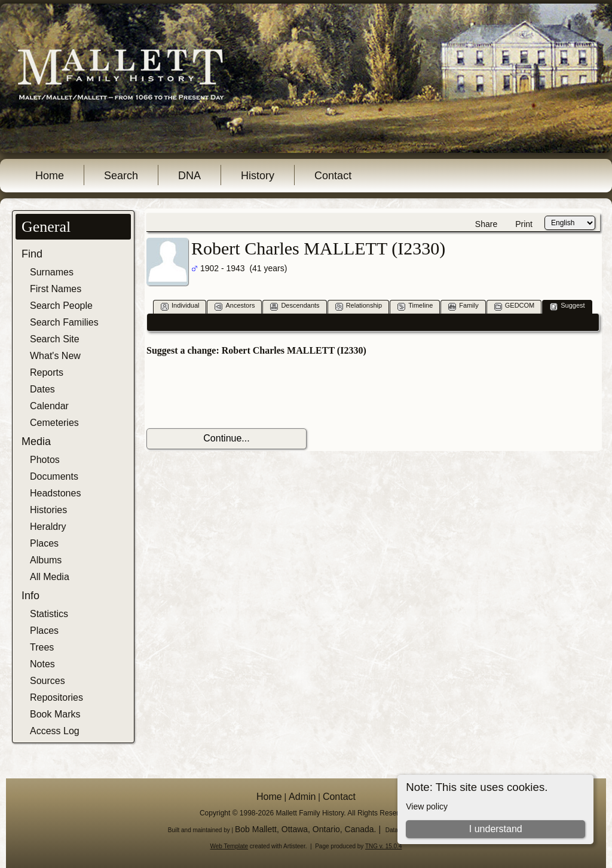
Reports (47, 372)
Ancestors (235, 306)
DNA (189, 176)
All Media (50, 577)
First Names (56, 289)
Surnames (52, 272)
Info (30, 596)
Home (50, 176)
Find (32, 254)
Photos (45, 460)
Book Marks (55, 714)
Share (486, 224)
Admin (302, 797)
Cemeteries (54, 423)
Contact (333, 176)
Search (121, 176)
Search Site (55, 339)
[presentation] (237, 392)
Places (44, 543)
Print (524, 224)
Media (36, 441)
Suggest (567, 306)
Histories (48, 510)
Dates (42, 389)
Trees (42, 647)
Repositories (56, 697)
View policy (427, 806)
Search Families (64, 322)
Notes (42, 664)
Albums (46, 560)
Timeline (415, 306)
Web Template (229, 846)
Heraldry (48, 527)
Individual (180, 306)
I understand (496, 829)
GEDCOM (515, 306)
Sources (48, 681)
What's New (55, 356)
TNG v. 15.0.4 (384, 846)
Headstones (55, 493)
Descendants (295, 306)
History (258, 176)
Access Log (55, 731)
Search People (61, 306)
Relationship (359, 306)
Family (463, 306)
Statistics (49, 614)
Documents (54, 476)
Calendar (49, 406)
